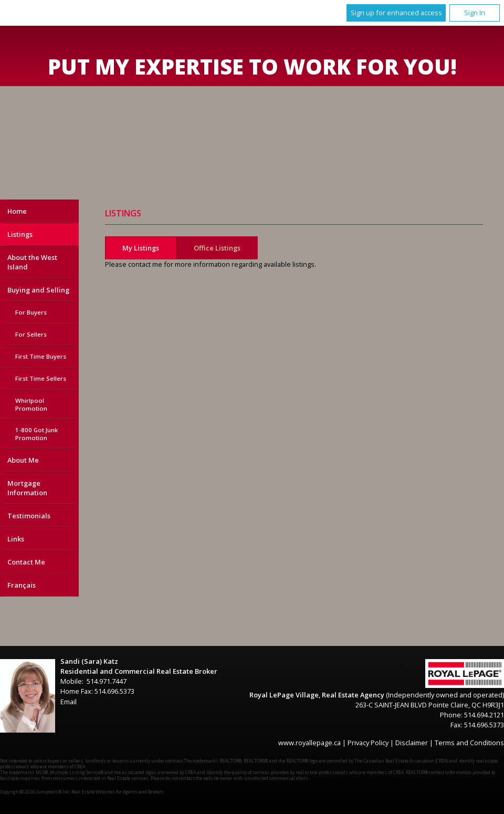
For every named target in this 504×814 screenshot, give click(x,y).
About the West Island (32, 262)
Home (17, 211)
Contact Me (26, 562)
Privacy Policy (368, 743)
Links (16, 539)
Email (69, 702)
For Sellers (31, 334)
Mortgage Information (27, 488)
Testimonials (29, 516)
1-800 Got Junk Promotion (36, 434)
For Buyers (31, 312)
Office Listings (217, 248)
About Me (23, 460)
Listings (20, 234)
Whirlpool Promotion (31, 404)
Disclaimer (412, 743)
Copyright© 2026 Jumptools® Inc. (35, 792)
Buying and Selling (38, 290)
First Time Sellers (41, 378)
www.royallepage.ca (309, 743)
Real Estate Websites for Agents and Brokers (118, 792)
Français (22, 585)
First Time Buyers (41, 356)
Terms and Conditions (469, 743)
